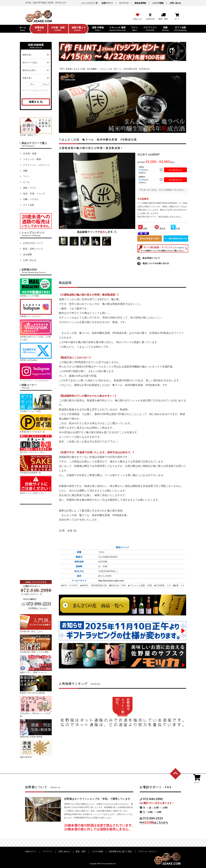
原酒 (142, 229)
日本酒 (69, 69)
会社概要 (28, 254)
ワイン (26, 176)
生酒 (175, 229)
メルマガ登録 (158, 3)
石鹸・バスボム (31, 199)
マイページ (124, 3)
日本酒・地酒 (30, 154)
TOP (62, 69)
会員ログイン (107, 3)
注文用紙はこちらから (38, 608)
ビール (26, 182)
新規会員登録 (140, 3)
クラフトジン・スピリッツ (36, 165)
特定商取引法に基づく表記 (120, 851)
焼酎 (25, 171)
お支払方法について (33, 243)
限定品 (160, 229)
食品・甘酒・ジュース (34, 194)
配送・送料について (33, 249)
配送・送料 (81, 851)
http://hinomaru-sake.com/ (111, 581)
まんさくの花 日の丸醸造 (85, 69)
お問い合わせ (175, 3)
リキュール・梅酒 (32, 159)
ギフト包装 (29, 205)
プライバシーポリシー (148, 851)
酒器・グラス (30, 188)
